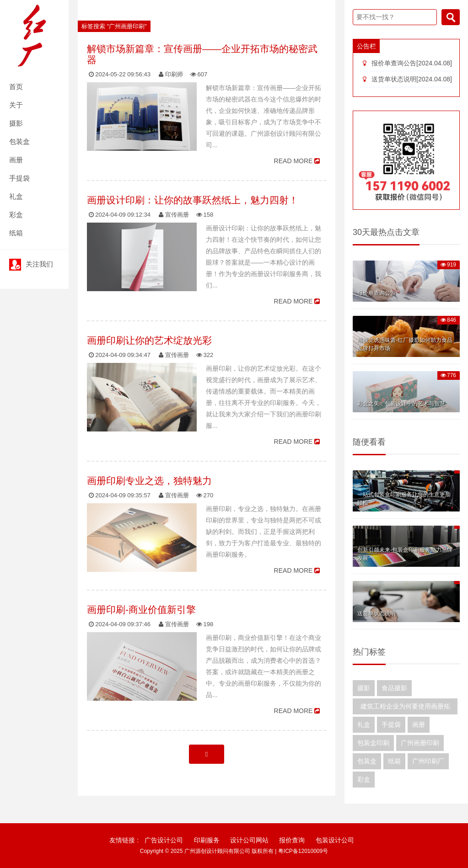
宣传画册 (177, 215)
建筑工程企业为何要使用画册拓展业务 (405, 708)
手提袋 (19, 178)
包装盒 (19, 141)
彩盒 (16, 215)
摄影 (16, 123)
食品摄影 (394, 688)
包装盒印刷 (373, 743)
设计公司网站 (249, 840)
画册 (16, 160)
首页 (16, 87)
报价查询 (292, 840)
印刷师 (174, 74)
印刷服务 (207, 840)
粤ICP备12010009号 (303, 851)
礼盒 (16, 196)
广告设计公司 (164, 840)
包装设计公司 (335, 840)
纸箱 (16, 233)
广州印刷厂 (428, 761)
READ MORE (293, 161)
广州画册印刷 (420, 743)
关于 (16, 105)
